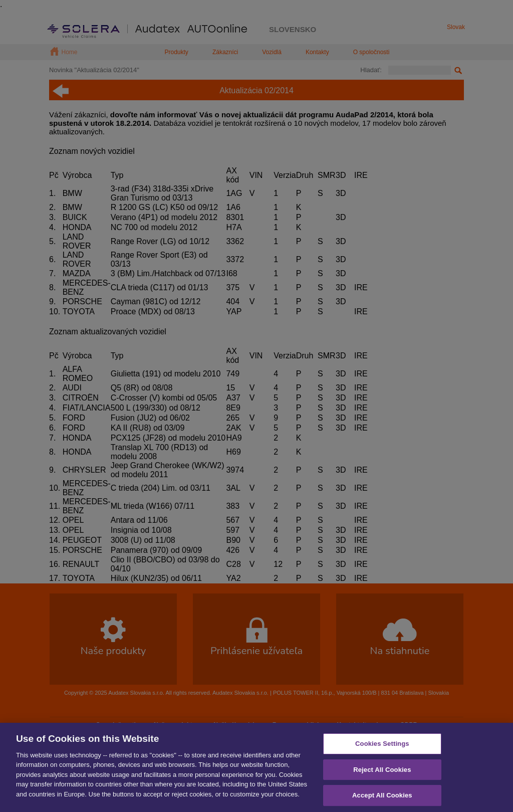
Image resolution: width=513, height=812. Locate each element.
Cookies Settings (382, 752)
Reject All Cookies (382, 777)
